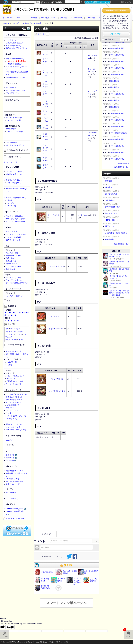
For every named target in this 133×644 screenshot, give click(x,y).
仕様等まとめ (14, 180)
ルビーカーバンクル (45, 73)
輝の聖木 (109, 187)
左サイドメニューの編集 (14, 519)
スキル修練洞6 (12, 143)
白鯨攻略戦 (110, 239)
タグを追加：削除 (48, 34)
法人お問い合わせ (42, 642)
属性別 (10, 200)
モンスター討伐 (15, 237)
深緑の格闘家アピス (113, 207)
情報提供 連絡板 (15, 77)
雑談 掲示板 (15, 59)
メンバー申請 (11, 498)
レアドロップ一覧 (16, 430)
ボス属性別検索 (13, 405)
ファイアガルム (45, 62)
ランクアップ (14, 280)
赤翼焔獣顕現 (11, 129)
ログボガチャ (11, 88)
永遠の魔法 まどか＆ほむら (116, 233)
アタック (9, 332)
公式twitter (10, 460)
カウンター (10, 334)
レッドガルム (83, 215)
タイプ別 (11, 203)
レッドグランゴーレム (57, 391)
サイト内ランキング (49, 18)
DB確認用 (12, 479)
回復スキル (12, 379)
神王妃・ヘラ (110, 226)
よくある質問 (15, 43)
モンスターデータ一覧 (14, 481)
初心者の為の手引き (17, 48)
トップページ (8, 18)
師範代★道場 (14, 400)
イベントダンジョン (14, 402)
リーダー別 (12, 206)
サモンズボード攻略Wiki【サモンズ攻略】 (44, 10)
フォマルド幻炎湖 (17, 132)
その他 (21, 340)
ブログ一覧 (91, 18)
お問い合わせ (30, 642)
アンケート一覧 (77, 18)
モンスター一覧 (15, 296)
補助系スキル (15, 381)
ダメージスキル (16, 376)
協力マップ (13, 240)
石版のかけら (14, 424)
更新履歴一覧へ (123, 163)
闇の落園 (109, 181)
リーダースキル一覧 (14, 384)
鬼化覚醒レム (110, 200)
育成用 (14, 340)
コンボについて (15, 172)
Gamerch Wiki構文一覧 (15, 509)
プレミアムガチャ (13, 93)
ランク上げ (13, 277)
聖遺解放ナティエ (112, 213)
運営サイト (10, 458)
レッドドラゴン (55, 316)
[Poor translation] (10, 625)
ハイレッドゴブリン (45, 104)
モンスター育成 (12, 253)
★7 (6, 313)
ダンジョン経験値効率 (17, 283)
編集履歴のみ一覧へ (122, 167)
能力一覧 (13, 258)
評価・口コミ (22, 18)
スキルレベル (11, 261)
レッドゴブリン (45, 94)
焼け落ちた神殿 (111, 194)
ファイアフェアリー (45, 84)
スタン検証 (14, 183)
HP (11, 329)
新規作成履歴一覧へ (122, 244)
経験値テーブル (15, 256)
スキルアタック (19, 332)
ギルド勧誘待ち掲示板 (119, 133)
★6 (10, 313)
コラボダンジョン (13, 410)
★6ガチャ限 (12, 362)
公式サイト (10, 455)
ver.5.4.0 (9, 440)
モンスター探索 (15, 216)
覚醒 (10, 269)
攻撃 (7, 329)
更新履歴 (34, 18)
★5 (17, 313)
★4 (23, 313)
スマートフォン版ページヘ (66, 601)
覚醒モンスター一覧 (14, 351)
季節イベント (11, 408)
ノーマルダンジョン (16, 394)
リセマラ (13, 46)
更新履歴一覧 (11, 493)
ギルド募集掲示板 (117, 48)
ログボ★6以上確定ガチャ (16, 90)
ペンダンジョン (15, 145)
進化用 (8, 340)
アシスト (19, 334)
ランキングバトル (16, 234)
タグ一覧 (64, 18)
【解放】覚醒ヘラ (112, 220)
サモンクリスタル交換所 (15, 219)
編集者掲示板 (15, 471)
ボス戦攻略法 (14, 174)
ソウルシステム (15, 266)
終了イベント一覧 (10, 162)
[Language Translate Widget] (75, 2)
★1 (16, 315)
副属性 (12, 264)
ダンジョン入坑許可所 (17, 222)
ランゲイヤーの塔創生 (14, 118)
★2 (12, 315)
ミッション (13, 427)
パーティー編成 (16, 198)
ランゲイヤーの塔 (14, 120)
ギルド (12, 232)
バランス (17, 329)
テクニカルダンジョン (14, 397)
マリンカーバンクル (45, 137)
